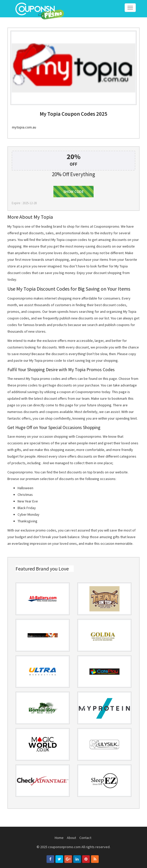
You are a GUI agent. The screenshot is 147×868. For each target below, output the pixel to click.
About (71, 838)
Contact (85, 838)
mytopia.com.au (24, 127)
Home (59, 838)
